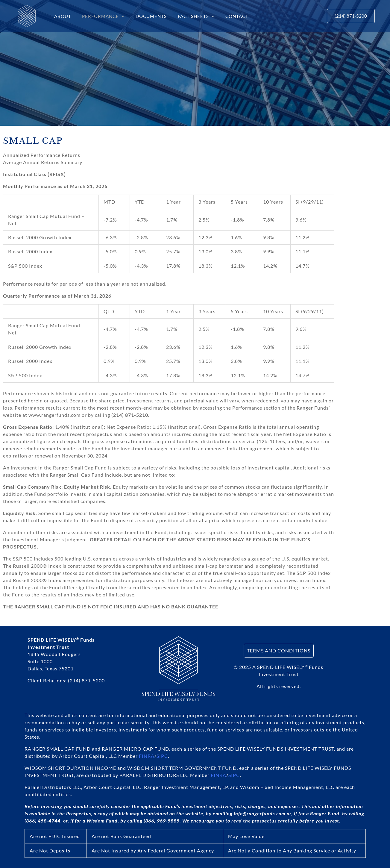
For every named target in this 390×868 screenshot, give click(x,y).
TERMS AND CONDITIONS (279, 650)
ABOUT (62, 16)
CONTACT (228, 16)
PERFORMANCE (101, 16)
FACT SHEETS (189, 16)
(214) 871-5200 (86, 680)
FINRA (147, 756)
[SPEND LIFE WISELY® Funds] (27, 15)
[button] (119, 16)
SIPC (162, 756)
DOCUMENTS (146, 16)
